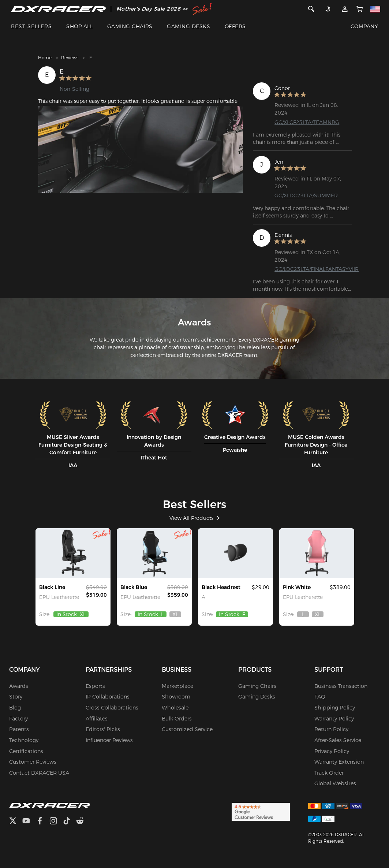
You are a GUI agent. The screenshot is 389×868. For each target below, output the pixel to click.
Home (45, 58)
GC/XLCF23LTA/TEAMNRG (307, 122)
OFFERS (235, 26)
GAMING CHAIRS (130, 26)
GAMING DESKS (188, 26)
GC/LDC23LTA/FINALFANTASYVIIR (317, 269)
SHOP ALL (79, 26)
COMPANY (364, 26)
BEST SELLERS (31, 26)
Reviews (70, 58)
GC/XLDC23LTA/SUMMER (306, 195)
